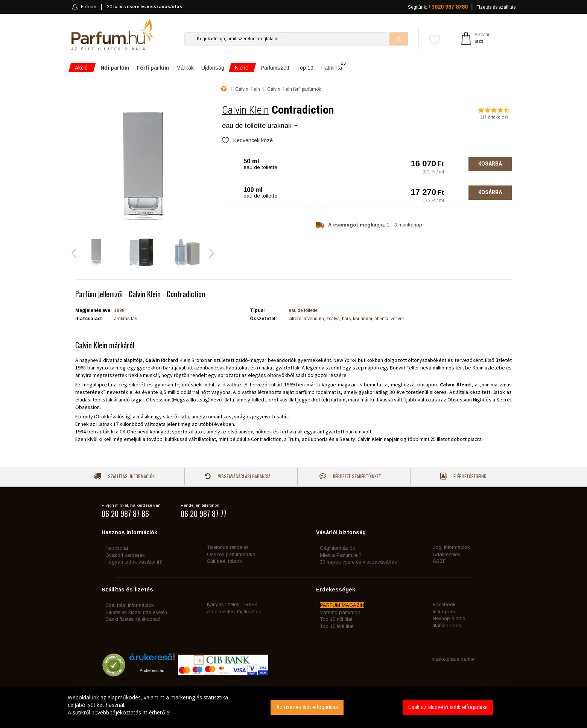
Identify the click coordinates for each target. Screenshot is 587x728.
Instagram (444, 612)
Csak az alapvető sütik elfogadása (448, 707)
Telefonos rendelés (228, 547)
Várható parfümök (340, 612)
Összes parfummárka (231, 554)
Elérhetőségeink (463, 476)
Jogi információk (451, 547)
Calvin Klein (246, 110)
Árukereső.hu (152, 670)
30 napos (144, 7)
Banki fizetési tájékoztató (133, 619)
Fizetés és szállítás (496, 7)
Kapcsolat (117, 548)
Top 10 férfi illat (337, 626)
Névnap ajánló (449, 618)
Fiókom (84, 7)
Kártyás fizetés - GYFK (232, 604)
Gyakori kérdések (125, 555)
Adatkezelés (446, 554)
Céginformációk (338, 548)
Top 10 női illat (336, 619)
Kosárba (490, 164)
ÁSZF (439, 561)
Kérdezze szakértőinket (350, 476)
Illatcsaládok (447, 625)
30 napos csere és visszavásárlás (358, 562)
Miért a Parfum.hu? (341, 555)
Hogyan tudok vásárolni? (134, 562)
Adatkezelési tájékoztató (234, 612)
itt (145, 712)
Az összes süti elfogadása (307, 707)
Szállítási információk (124, 476)
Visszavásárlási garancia (237, 476)
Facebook (444, 604)
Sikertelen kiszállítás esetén (136, 612)
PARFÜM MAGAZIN (342, 605)
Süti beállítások (224, 561)
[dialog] (293, 707)
